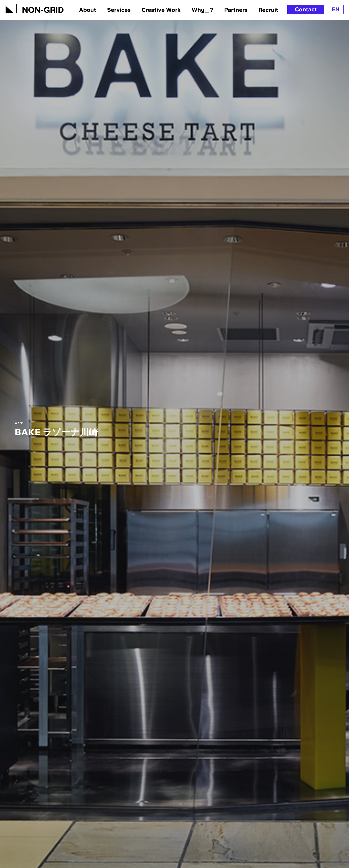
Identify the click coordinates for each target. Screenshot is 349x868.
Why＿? (202, 10)
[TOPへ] (35, 7)
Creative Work (161, 10)
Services (119, 10)
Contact (306, 9)
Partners (236, 10)
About (88, 10)
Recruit (268, 10)
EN (336, 9)
